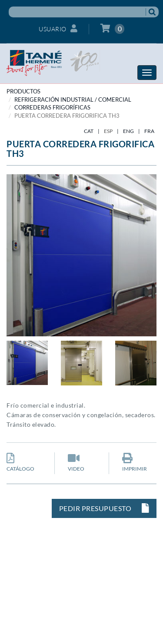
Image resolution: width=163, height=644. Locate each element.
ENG (128, 131)
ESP (108, 131)
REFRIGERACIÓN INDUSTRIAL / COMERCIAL (73, 100)
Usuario (58, 28)
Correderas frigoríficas (52, 107)
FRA (149, 131)
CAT (89, 131)
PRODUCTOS (23, 91)
